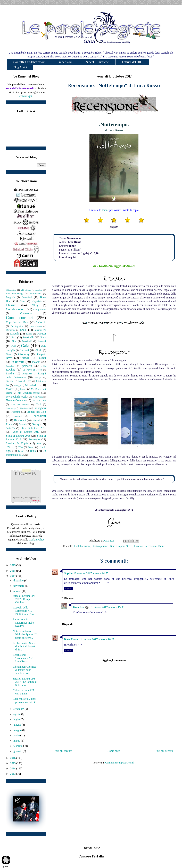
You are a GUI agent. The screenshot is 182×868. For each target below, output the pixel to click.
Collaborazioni (82, 546)
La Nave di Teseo (32, 370)
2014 (13, 768)
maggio (18, 730)
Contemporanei (100, 546)
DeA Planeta (36, 326)
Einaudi (14, 334)
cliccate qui (26, 96)
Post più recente (63, 751)
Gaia (112, 546)
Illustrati (138, 546)
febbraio (18, 746)
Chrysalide (37, 301)
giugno (18, 725)
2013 (13, 774)
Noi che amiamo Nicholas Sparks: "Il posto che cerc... (25, 634)
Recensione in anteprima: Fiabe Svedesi (23, 623)
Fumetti (42, 341)
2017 (13, 576)
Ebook (24, 330)
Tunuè (105, 210)
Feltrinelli (28, 337)
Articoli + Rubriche (97, 62)
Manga (38, 377)
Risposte (69, 598)
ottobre (18, 591)
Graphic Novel (125, 546)
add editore (26, 290)
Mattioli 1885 (25, 381)
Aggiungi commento (114, 660)
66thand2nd (11, 290)
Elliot (29, 334)
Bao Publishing (14, 294)
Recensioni (65, 62)
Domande (11, 330)
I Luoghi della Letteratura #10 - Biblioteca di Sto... (24, 611)
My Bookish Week (16, 397)
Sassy (36, 424)
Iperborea (27, 366)
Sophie (68, 573)
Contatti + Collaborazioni (29, 62)
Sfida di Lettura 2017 (26, 432)
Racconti (18, 416)
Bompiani (27, 297)
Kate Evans (71, 639)
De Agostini (17, 326)
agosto (17, 714)
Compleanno (40, 310)
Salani (22, 424)
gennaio (18, 751)
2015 (13, 763)
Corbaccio (41, 322)
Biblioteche (35, 294)
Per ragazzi (40, 408)
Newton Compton (16, 400)
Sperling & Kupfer (17, 443)
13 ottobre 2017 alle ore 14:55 (91, 573)
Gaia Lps (79, 607)
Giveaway (24, 354)
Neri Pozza (38, 397)
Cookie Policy (37, 540)
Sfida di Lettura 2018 (18, 436)
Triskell (21, 451)
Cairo (23, 301)
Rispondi (68, 588)
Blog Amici (20, 67)
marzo (17, 741)
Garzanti (24, 350)
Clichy (35, 305)
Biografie (11, 297)
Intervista (10, 366)
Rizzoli (36, 420)
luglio (17, 719)
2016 (13, 758)
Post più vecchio (164, 751)
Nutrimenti (25, 408)
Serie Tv (10, 428)
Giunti (9, 354)
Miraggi (17, 385)
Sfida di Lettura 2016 (33, 428)
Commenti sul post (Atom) (120, 763)
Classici (11, 305)
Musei (23, 389)
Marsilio (10, 381)
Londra (10, 373)
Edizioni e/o (40, 330)
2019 (13, 565)
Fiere (43, 337)
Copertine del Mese (17, 322)
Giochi (39, 350)
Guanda (25, 358)
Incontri (36, 362)
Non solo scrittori (20, 405)
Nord (38, 404)
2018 (13, 571)
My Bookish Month (29, 393)
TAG (9, 447)
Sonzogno (34, 439)
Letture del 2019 (132, 62)
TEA (21, 447)
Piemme (16, 412)
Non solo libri (39, 400)
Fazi (14, 337)
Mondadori (32, 385)
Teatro (31, 447)
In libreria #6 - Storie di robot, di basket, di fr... (24, 646)
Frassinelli (27, 341)
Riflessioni (20, 420)
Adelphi (39, 290)
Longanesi (27, 374)
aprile (17, 735)
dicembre (19, 581)
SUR (39, 443)
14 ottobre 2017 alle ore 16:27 (97, 639)
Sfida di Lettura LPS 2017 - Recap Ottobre (24, 599)
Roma (9, 424)
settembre (19, 709)
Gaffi (14, 346)
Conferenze (26, 313)
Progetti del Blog (36, 412)
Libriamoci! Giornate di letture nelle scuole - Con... (24, 670)
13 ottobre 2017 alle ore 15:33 (107, 607)
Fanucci (42, 334)
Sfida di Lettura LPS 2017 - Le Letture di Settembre (25, 682)
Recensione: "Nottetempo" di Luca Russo (23, 658)
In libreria (18, 362)
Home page (114, 751)
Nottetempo (11, 408)
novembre (19, 586)
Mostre (10, 389)
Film (14, 341)
